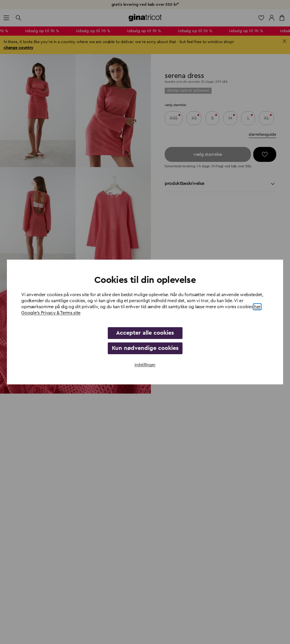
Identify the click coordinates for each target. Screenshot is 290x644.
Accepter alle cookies (145, 333)
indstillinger (145, 365)
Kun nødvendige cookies (145, 348)
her (257, 307)
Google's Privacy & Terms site (51, 313)
